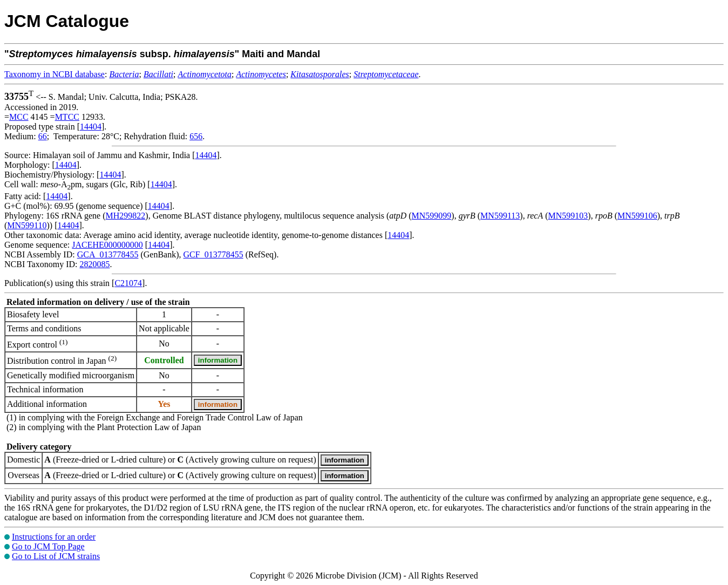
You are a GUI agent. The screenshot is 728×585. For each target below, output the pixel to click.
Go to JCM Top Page (48, 546)
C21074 (128, 283)
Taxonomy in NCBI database (55, 74)
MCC (19, 117)
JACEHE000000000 (107, 245)
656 (196, 136)
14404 (91, 127)
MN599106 (637, 216)
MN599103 (568, 216)
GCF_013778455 (213, 254)
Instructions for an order (54, 537)
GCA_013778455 (108, 254)
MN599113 (500, 216)
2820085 (94, 264)
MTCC (67, 117)
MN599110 (27, 225)
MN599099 (432, 216)
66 (43, 136)
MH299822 (126, 216)
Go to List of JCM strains (56, 556)
